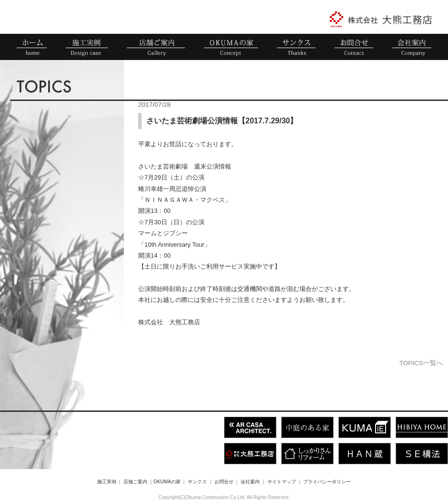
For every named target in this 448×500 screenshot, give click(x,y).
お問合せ (224, 482)
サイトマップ (282, 482)
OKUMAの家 (167, 482)
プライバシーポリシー (327, 482)
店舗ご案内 (135, 482)
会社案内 (250, 482)
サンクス (197, 482)
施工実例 (107, 482)
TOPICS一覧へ (421, 363)
